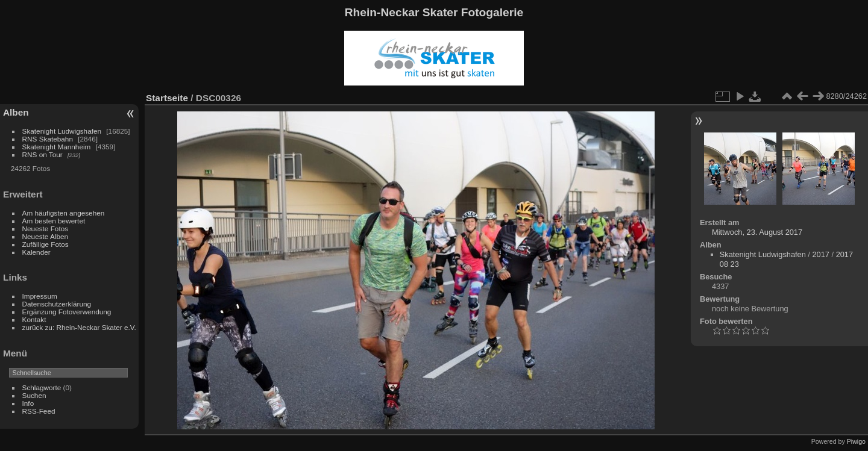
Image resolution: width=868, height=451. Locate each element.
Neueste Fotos (46, 229)
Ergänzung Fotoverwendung (67, 312)
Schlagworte (42, 387)
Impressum (40, 296)
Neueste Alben (46, 236)
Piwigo (856, 441)
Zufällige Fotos (46, 244)
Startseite (167, 98)
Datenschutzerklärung (57, 304)
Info (28, 403)
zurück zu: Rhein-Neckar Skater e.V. (79, 327)
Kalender (36, 252)
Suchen (34, 395)
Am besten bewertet (54, 221)
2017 (820, 254)
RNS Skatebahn (48, 139)
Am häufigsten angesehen (64, 213)
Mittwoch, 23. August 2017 (757, 232)
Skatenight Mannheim (57, 147)
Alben (16, 112)
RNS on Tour (42, 154)
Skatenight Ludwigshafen (62, 131)
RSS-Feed (39, 411)
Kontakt (34, 319)
